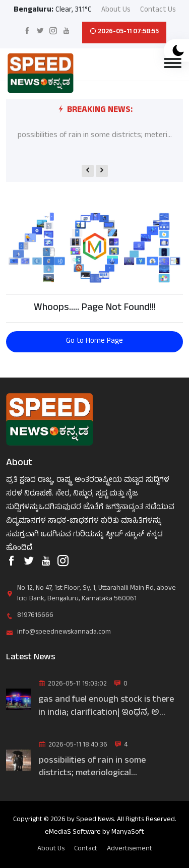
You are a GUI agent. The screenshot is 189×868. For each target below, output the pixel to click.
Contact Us (158, 11)
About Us (116, 11)
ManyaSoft (128, 832)
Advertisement (130, 849)
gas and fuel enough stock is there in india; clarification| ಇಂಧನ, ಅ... (106, 707)
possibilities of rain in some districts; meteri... (95, 136)
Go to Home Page (94, 342)
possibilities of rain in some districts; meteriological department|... (92, 768)
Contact (86, 849)
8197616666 (35, 616)
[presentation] (88, 171)
